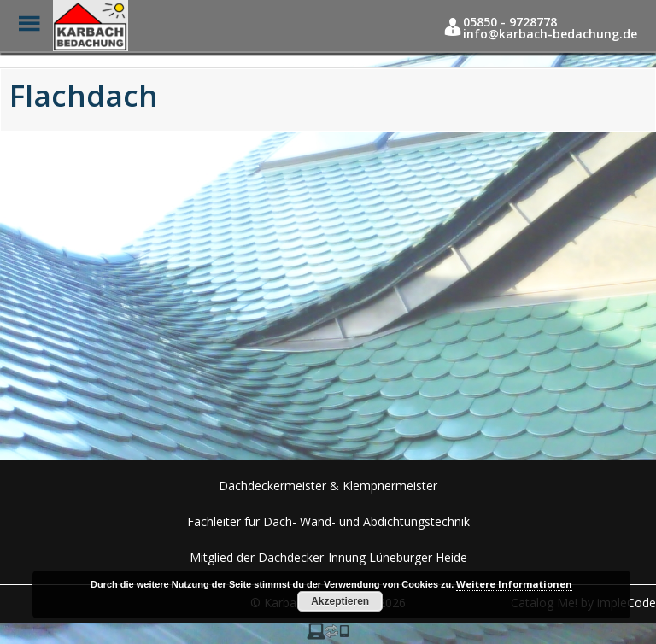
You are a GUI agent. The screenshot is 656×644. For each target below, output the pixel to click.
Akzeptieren (340, 601)
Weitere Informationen (514, 584)
